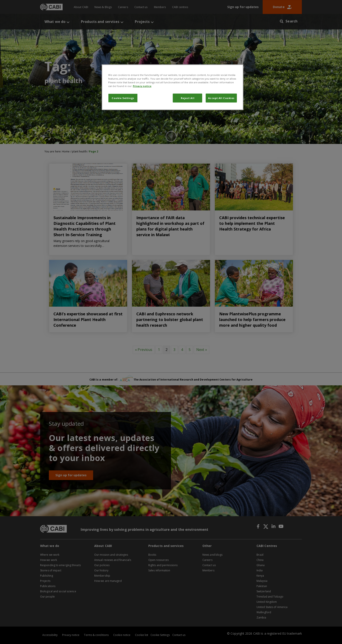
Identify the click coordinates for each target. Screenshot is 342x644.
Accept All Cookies (221, 98)
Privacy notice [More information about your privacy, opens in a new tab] (142, 86)
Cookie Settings (123, 98)
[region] (173, 87)
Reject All (188, 98)
